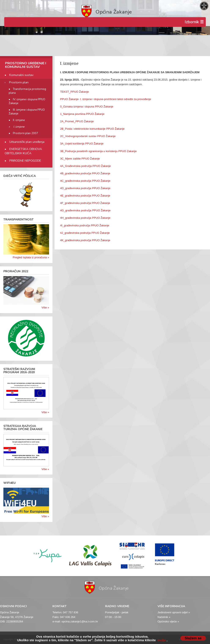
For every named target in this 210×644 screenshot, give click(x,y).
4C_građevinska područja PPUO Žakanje (85, 181)
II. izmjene (19, 120)
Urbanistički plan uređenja (27, 142)
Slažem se (193, 638)
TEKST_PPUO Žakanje (74, 92)
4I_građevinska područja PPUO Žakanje (85, 225)
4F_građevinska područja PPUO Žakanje (85, 203)
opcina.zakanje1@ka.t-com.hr (80, 621)
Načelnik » (164, 617)
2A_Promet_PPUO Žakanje (77, 121)
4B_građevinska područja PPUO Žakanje (85, 173)
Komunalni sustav (21, 75)
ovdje (162, 640)
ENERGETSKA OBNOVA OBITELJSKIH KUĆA (23, 151)
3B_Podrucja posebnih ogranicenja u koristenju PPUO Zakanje (98, 151)
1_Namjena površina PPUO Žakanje (82, 114)
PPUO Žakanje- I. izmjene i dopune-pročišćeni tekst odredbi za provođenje (106, 99)
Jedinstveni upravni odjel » (174, 612)
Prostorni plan (19, 82)
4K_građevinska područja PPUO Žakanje (85, 240)
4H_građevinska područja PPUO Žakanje (85, 218)
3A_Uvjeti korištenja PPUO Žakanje (82, 144)
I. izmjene (19, 127)
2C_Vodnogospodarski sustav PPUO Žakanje (88, 136)
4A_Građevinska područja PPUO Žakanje (85, 166)
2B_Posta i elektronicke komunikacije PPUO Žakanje (92, 129)
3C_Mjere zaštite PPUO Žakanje (80, 159)
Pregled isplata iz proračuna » (31, 257)
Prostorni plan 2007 (25, 133)
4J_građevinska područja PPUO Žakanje (85, 233)
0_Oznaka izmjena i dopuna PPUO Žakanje (87, 107)
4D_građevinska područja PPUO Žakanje (85, 188)
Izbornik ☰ (194, 22)
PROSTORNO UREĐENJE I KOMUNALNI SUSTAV (26, 65)
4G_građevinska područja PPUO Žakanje (85, 210)
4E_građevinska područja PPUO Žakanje (85, 196)
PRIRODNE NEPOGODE (25, 161)
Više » (45, 308)
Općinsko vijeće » (168, 621)
